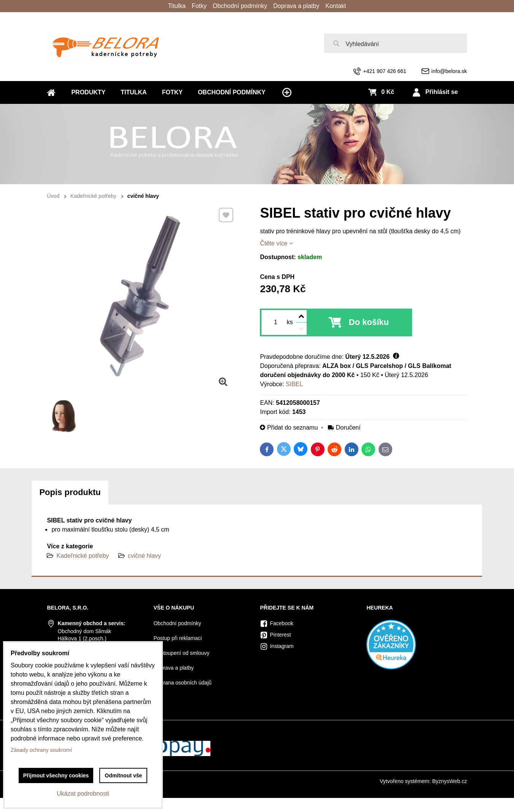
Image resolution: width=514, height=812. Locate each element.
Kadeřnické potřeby (83, 556)
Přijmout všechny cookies (56, 775)
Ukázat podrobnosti (83, 794)
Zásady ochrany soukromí (41, 750)
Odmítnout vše (123, 775)
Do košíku (369, 322)
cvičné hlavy (144, 556)
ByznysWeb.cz (450, 781)
